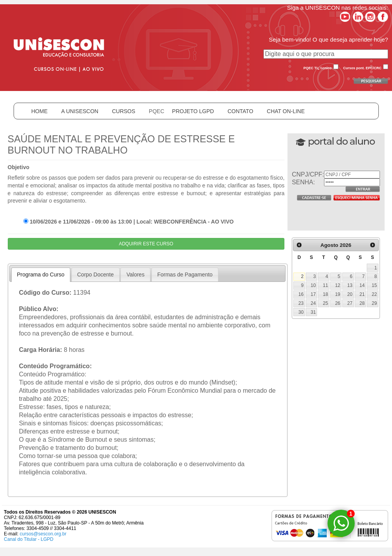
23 (301, 303)
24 (313, 303)
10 (313, 285)
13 (350, 285)
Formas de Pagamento (185, 275)
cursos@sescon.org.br (43, 534)
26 (337, 303)
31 (313, 312)
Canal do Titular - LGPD (29, 539)
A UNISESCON (80, 111)
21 (362, 294)
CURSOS (124, 111)
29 (374, 303)
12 (337, 285)
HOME (40, 111)
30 (301, 312)
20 (350, 294)
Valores (135, 275)
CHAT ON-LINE (286, 111)
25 (325, 303)
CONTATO (240, 111)
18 (325, 294)
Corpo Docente (96, 275)
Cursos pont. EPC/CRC (362, 68)
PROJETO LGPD (193, 111)
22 (374, 294)
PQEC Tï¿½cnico (318, 68)
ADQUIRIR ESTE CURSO (146, 244)
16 (301, 294)
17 (313, 294)
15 (374, 285)
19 (337, 294)
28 (362, 303)
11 (325, 285)
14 (362, 285)
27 (350, 303)
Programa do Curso (41, 275)
